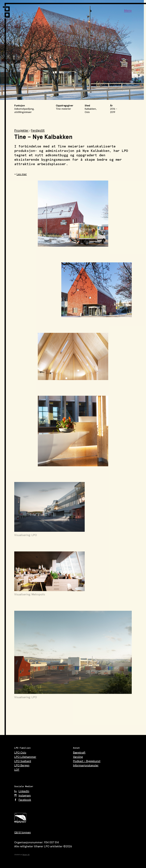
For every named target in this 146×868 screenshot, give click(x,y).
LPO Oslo (20, 753)
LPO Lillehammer (25, 757)
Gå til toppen (23, 832)
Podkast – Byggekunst (87, 761)
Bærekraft (79, 753)
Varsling (78, 757)
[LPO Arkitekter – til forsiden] (7, 10)
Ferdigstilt (38, 131)
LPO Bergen (22, 765)
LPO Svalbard (23, 761)
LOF (17, 770)
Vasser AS (26, 855)
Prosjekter (21, 131)
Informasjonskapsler (86, 765)
